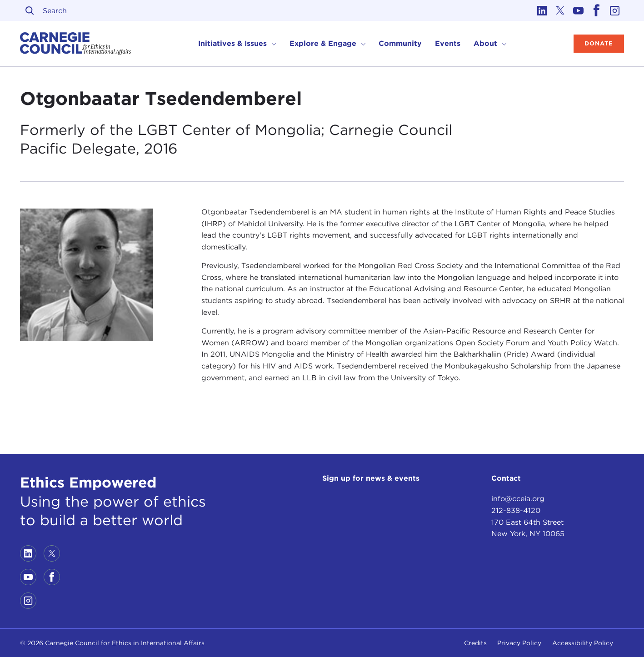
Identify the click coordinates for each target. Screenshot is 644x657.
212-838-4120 (516, 510)
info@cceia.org (518, 499)
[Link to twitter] (560, 10)
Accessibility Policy (583, 643)
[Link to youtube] (579, 10)
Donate (599, 43)
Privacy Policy (519, 643)
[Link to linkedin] (542, 10)
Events (448, 43)
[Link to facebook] (597, 10)
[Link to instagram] (615, 10)
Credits (475, 643)
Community (400, 43)
